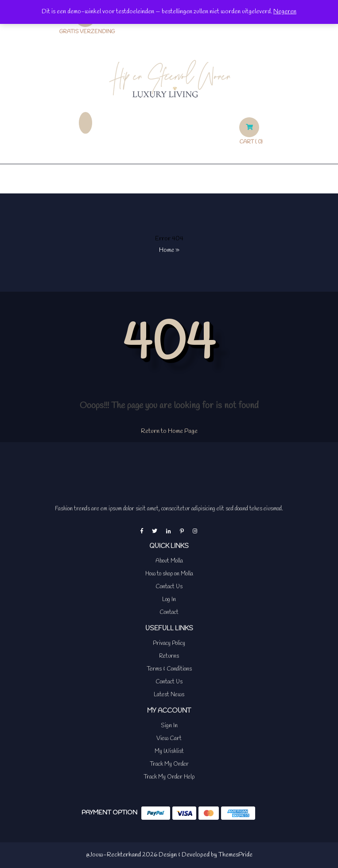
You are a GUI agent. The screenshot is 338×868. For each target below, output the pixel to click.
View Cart (169, 739)
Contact (169, 612)
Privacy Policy (169, 643)
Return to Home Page (169, 431)
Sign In (169, 726)
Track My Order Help (169, 777)
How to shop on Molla (169, 574)
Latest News (169, 695)
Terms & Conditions (169, 669)
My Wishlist (169, 751)
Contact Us (169, 587)
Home (167, 250)
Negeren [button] (285, 12)
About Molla (169, 561)
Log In (169, 600)
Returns (169, 656)
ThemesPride (235, 855)
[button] (169, 179)
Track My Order (169, 764)
